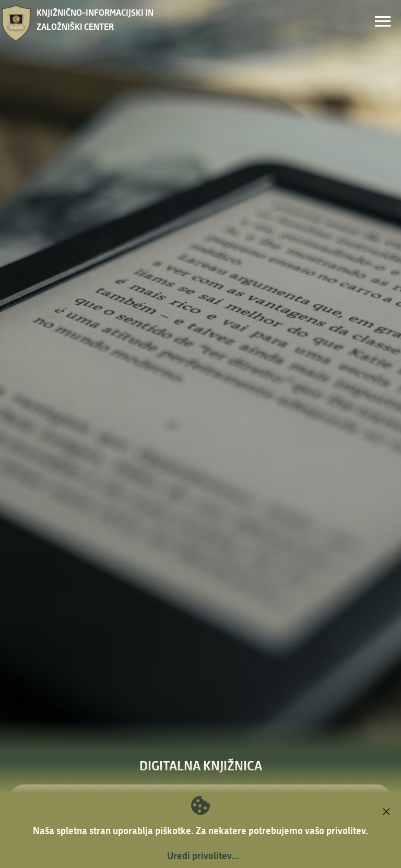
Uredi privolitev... (203, 855)
